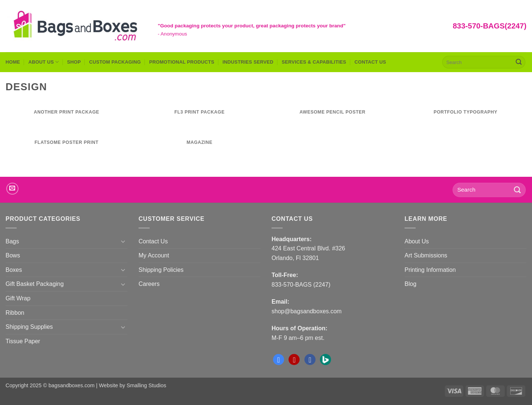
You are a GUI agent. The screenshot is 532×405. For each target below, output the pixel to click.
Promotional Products (182, 62)
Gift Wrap (18, 298)
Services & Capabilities (314, 62)
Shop (74, 62)
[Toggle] (123, 241)
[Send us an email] (12, 189)
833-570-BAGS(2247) (490, 26)
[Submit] (519, 62)
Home (13, 62)
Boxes (14, 270)
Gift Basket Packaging (35, 284)
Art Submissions (426, 255)
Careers (149, 284)
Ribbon (15, 313)
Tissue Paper (23, 341)
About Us (44, 62)
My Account (154, 255)
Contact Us (371, 62)
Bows (13, 255)
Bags (12, 241)
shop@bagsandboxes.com (307, 311)
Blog (410, 284)
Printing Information (430, 270)
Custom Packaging (115, 62)
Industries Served (248, 62)
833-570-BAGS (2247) (301, 285)
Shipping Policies (161, 270)
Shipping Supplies (29, 327)
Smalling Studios (146, 385)
